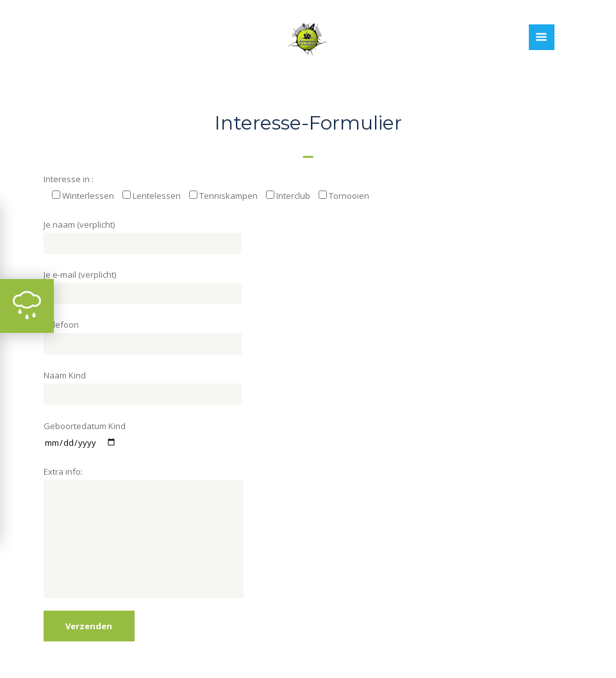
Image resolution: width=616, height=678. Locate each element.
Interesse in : (69, 179)
